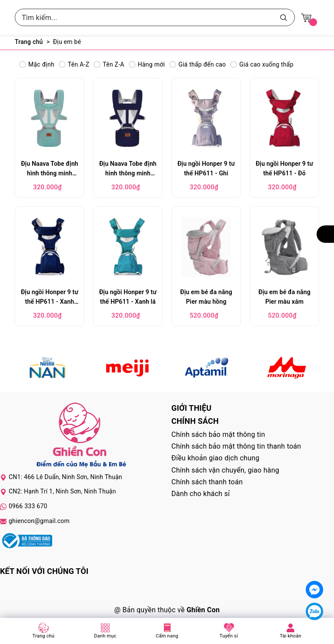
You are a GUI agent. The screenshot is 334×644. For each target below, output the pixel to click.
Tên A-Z (74, 64)
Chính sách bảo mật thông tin (218, 434)
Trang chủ (44, 636)
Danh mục (105, 636)
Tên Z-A (109, 64)
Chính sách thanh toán (207, 482)
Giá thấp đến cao (197, 64)
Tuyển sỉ (229, 636)
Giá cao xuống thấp (262, 64)
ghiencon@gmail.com (39, 521)
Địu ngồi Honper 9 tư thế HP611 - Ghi (206, 168)
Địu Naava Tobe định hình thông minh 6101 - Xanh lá (50, 169)
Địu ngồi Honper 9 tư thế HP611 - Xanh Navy (50, 298)
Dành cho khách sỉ (200, 494)
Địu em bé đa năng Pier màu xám (284, 297)
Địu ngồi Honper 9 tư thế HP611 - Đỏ (284, 168)
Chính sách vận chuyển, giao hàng (225, 470)
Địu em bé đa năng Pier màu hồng (206, 297)
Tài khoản (291, 636)
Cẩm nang (167, 636)
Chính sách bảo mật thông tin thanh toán (236, 446)
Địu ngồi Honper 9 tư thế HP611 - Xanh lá (128, 297)
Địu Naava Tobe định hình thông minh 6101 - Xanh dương (128, 169)
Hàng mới (147, 64)
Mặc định (37, 64)
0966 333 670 (28, 506)
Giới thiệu (191, 408)
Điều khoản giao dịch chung (215, 458)
